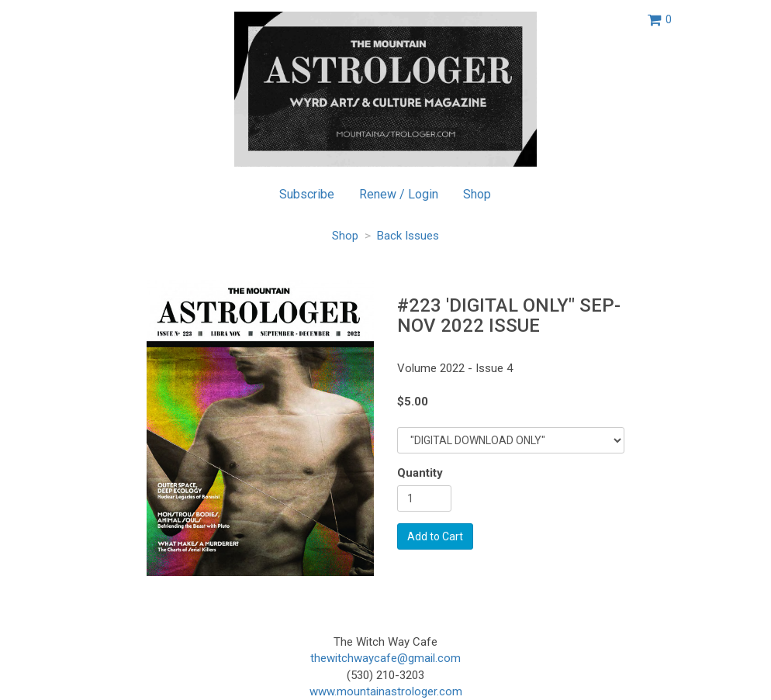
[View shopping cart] (660, 19)
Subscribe (307, 194)
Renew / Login (399, 194)
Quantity (420, 473)
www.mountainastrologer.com (386, 691)
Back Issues (408, 236)
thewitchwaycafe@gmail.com (385, 658)
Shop (477, 194)
